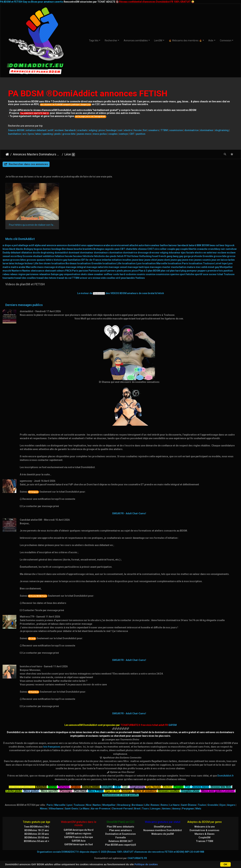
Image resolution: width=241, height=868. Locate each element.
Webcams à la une (205, 827)
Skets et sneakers (145, 791)
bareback (70, 130)
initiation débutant (36, 130)
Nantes (26, 271)
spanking (48, 134)
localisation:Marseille (155, 263)
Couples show (190, 791)
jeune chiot (151, 260)
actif (51, 130)
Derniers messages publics (24, 305)
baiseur (173, 245)
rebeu (6, 274)
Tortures (64, 786)
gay (181, 256)
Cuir (125, 786)
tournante (8, 278)
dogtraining (222, 130)
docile (36, 253)
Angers (231, 805)
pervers (112, 271)
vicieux (97, 278)
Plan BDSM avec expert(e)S (121, 845)
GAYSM (173, 725)
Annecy (176, 809)
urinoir (84, 278)
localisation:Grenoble (89, 263)
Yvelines (140, 278)
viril (118, 278)
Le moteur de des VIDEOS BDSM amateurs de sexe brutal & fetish (121, 293)
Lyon (230, 263)
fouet (155, 256)
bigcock (230, 245)
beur (222, 245)
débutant (16, 253)
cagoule (109, 249)
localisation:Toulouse (201, 263)
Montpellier (226, 267)
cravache (202, 249)
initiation (117, 260)
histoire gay (60, 260)
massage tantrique (138, 267)
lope (224, 263)
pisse (102, 130)
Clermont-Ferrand (122, 809)
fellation (59, 256)
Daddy (6, 253)
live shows (45, 263)
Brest (137, 809)
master (166, 267)
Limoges (155, 809)
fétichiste (88, 256)
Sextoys (127, 791)
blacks (20, 249)
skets (84, 274)
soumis (141, 274)
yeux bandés (128, 278)
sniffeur (108, 274)
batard (192, 245)
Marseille (31, 267)
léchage (19, 263)
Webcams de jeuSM (163, 834)
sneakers (154, 130)
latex (38, 134)
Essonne (28, 256)
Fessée (178, 786)
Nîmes (44, 809)
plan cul (165, 271)
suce (206, 274)
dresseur (154, 253)
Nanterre (17, 271)
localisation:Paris (178, 263)
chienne (142, 249)
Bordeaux (68, 249)
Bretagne (99, 249)
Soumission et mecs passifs (120, 795)
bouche (78, 249)
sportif (198, 274)
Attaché (41, 786)
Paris (75, 271)
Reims (164, 805)
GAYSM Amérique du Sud (79, 844)
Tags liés (94, 40)
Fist (188, 786)
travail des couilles (25, 278)
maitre (6, 267)
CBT (132, 134)
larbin (231, 260)
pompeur (192, 271)
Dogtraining (137, 786)
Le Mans (84, 809)
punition (141, 134)
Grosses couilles (169, 791)
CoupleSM (204, 838)
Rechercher (111, 40)
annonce (52, 245)
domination (116, 253)
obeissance (37, 271)
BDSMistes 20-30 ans (37, 834)
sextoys (124, 134)
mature (191, 267)
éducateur (175, 253)
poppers (202, 271)
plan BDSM (154, 271)
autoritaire (145, 245)
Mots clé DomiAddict (20, 239)
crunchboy (214, 249)
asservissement (120, 245)
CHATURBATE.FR (137, 858)
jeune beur (138, 260)
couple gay (173, 249)
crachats (82, 130)
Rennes (155, 805)
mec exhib (202, 267)
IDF (83, 260)
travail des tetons (46, 278)
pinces (127, 271)
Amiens (166, 809)
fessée (138, 130)
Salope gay (57, 274)
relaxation (44, 274)
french (162, 256)
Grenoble (208, 256)
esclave (59, 130)
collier (163, 249)
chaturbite (131, 249)
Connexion (226, 40)
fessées (77, 256)
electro (128, 130)
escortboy (16, 256)
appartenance (95, 245)
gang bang (173, 256)
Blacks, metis (91, 786)
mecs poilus (100, 134)
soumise (151, 274)
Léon (68, 154)
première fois (215, 271)
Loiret (218, 263)
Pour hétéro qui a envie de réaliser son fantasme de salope (32, 225)
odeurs (61, 271)
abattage (23, 245)
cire (157, 249)
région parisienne (28, 274)
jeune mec (188, 260)
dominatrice (191, 130)
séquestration (72, 274)
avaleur (155, 245)
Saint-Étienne (189, 805)
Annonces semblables (136, 40)
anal (44, 245)
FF (125, 256)
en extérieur (210, 253)
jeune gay (176, 260)
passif (103, 271)
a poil (15, 245)
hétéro (49, 260)
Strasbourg (124, 805)
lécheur (29, 263)
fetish (120, 256)
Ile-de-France (93, 260)
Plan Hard (80, 791)
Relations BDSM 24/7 (120, 841)
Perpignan (188, 809)
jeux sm (216, 260)
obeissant (50, 271)
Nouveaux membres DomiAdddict (163, 830)
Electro (167, 786)
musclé (7, 271)
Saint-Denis (71, 809)
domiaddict (61, 253)
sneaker (99, 274)
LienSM (158, 40)
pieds (58, 134)
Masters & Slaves (205, 834)
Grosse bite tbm (221, 786)
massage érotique (55, 267)
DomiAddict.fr (226, 776)
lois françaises (52, 747)
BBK (199, 245)
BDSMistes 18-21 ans (37, 830)
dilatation (27, 253)
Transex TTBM (205, 841)
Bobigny (29, 249)
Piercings (66, 791)
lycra (31, 134)
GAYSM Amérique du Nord (79, 830)
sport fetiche (187, 274)
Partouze (94, 271)
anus (84, 245)
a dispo (7, 245)
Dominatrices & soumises (204, 830)
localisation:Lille (112, 263)
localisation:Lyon (132, 263)
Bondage (107, 786)
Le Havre (174, 805)
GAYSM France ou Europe (79, 837)
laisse (224, 260)
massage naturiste (97, 267)
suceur (213, 274)
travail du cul (64, 278)
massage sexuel (118, 267)
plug (184, 271)
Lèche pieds (14, 791)
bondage (111, 130)
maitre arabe (18, 267)
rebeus (14, 274)
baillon (164, 245)
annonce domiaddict (69, 245)
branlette (88, 249)
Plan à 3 (143, 271)
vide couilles (108, 278)
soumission (176, 130)
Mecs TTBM (96, 791)
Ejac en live (112, 791)
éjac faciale (188, 253)
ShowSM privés (163, 827)
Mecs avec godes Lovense (218, 791)
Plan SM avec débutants (120, 827)
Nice (89, 805)
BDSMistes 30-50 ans (37, 838)
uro (25, 134)
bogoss (38, 249)
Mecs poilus (31, 791)
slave (90, 274)
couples (113, 134)
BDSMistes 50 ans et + (37, 841)
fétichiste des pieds (105, 256)
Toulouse (229, 274)
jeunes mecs (84, 134)
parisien (83, 271)
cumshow (231, 249)
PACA (68, 271)
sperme (175, 274)
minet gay (213, 267)
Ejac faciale (153, 786)
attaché (134, 245)
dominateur (207, 130)
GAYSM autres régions (79, 834)
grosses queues (36, 260)
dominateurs (101, 253)
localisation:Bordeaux (64, 263)
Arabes (76, 786)
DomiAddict (7, 154)
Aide (211, 40)
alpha (38, 245)
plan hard (175, 271)
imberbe (106, 260)
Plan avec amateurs (120, 830)
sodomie (131, 274)
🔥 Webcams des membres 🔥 (185, 40)
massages (156, 267)
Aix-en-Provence (100, 809)
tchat (220, 274)
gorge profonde (193, 256)
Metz (198, 809)
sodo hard (119, 274)
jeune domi (164, 260)
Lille (36, 263)
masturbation (179, 267)
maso (40, 267)
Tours (145, 809)
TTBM (164, 130)
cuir (120, 130)
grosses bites (18, 260)
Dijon (223, 805)
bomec (47, 249)
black (12, 249)
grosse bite (69, 134)
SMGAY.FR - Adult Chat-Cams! (129, 513)
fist (145, 130)
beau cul (214, 245)
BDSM (205, 245)
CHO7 (151, 249)
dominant (74, 253)
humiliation (15, 134)
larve (5, 263)
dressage (143, 253)
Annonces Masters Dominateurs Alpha (37, 154)
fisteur (135, 256)
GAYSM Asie (79, 841)
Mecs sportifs (49, 791)
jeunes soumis (203, 260)
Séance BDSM (16, 130)
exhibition (49, 256)
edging (93, 130)
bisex (6, 249)
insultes (127, 260)
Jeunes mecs (200, 786)
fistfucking (145, 256)
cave (117, 249)
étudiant (38, 256)
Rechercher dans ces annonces (26, 164)
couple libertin (188, 249)
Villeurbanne (56, 809)
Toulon (202, 805)
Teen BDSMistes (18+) (37, 827)
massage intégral (76, 267)
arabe (107, 245)
